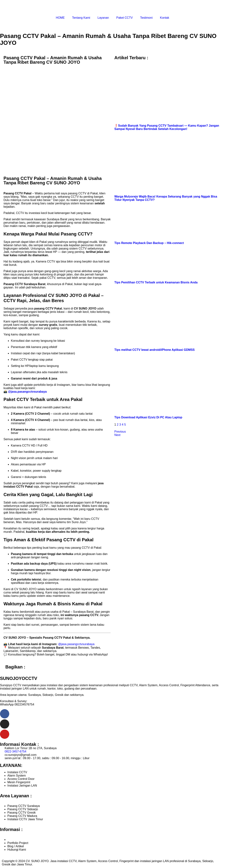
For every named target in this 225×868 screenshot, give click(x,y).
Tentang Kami (81, 18)
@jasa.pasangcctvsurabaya (27, 392)
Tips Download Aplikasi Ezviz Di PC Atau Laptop (148, 417)
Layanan (103, 18)
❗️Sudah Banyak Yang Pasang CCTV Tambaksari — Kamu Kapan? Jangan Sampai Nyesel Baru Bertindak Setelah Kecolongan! (167, 127)
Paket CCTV (124, 18)
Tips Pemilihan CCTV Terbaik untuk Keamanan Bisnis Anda (156, 282)
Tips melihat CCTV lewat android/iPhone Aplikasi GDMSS (155, 350)
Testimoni (146, 18)
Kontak (165, 18)
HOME (60, 18)
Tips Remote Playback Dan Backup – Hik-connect (149, 243)
